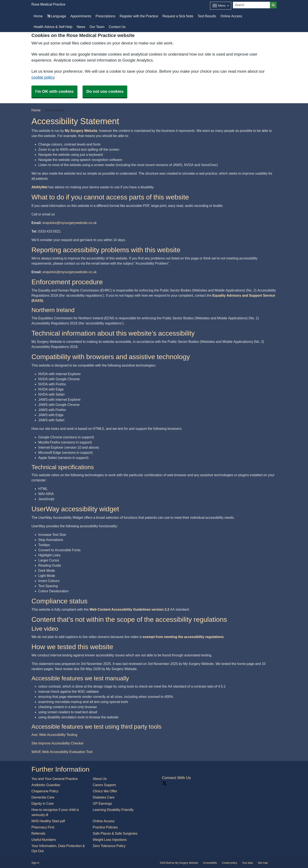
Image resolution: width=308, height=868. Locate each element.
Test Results (207, 16)
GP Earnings (102, 803)
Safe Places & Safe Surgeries (115, 833)
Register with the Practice (139, 16)
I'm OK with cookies (54, 91)
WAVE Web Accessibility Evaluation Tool (62, 752)
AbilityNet (39, 187)
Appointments (81, 16)
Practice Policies (105, 827)
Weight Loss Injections (110, 840)
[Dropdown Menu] (221, 6)
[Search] (252, 5)
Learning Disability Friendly (113, 810)
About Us (100, 779)
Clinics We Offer (105, 791)
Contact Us (117, 27)
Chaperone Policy (45, 791)
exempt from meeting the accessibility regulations (183, 637)
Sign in (35, 863)
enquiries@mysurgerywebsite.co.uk (70, 223)
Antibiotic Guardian (46, 785)
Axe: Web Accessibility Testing (54, 735)
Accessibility (210, 863)
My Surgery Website (81, 131)
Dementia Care (43, 797)
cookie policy (43, 77)
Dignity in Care (43, 803)
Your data (247, 863)
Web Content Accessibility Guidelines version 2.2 (130, 609)
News (81, 27)
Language (57, 16)
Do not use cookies (105, 91)
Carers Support (104, 785)
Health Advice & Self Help (53, 27)
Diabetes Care (104, 797)
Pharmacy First (43, 827)
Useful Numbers (44, 840)
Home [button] (38, 16)
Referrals (38, 833)
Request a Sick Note (178, 16)
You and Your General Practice (55, 779)
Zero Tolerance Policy (109, 846)
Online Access (231, 16)
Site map (263, 863)
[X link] (164, 783)
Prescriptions (105, 16)
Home (36, 110)
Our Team (97, 27)
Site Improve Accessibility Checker (58, 743)
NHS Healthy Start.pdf (48, 821)
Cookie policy (229, 863)
